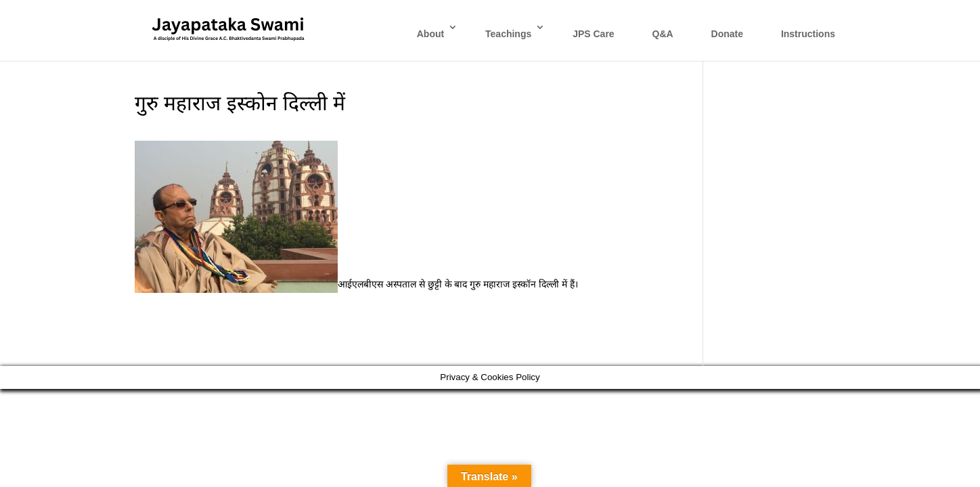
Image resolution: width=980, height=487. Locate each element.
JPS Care (593, 34)
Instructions (808, 34)
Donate (727, 34)
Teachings (508, 34)
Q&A (663, 34)
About (430, 34)
